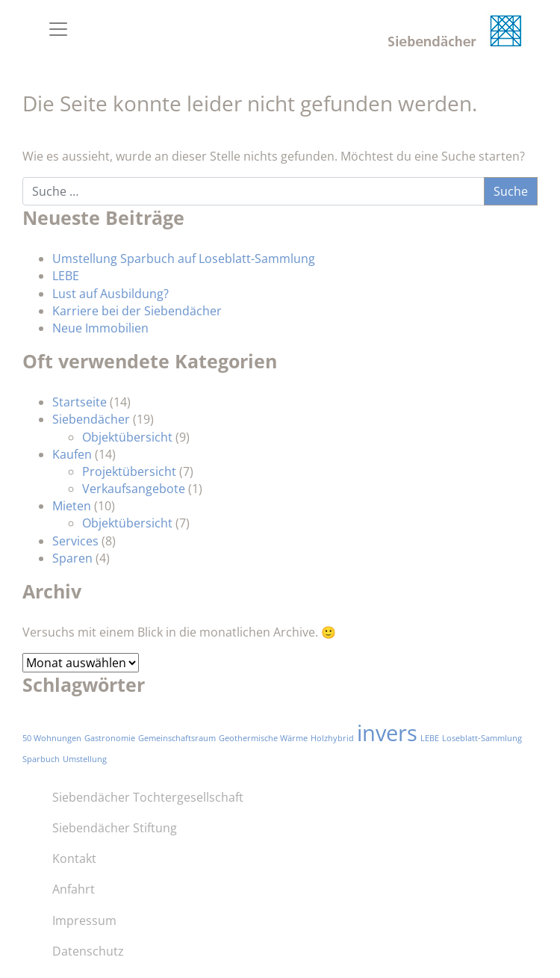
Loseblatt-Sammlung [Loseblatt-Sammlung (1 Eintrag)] (482, 738)
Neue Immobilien (100, 328)
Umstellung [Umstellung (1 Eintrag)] (85, 759)
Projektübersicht (129, 471)
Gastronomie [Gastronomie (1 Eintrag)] (110, 738)
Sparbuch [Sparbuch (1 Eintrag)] (41, 759)
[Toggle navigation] (58, 29)
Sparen (72, 558)
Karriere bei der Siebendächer (137, 311)
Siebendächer (91, 419)
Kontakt (74, 858)
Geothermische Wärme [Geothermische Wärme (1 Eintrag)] (263, 738)
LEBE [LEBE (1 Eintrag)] (430, 738)
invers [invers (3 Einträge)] (387, 733)
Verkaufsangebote (134, 489)
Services (75, 541)
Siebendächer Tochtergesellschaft (148, 797)
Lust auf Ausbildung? (111, 294)
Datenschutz (88, 951)
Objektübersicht (127, 437)
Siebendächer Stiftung (115, 828)
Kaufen (72, 454)
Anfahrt (74, 889)
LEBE (66, 276)
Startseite (80, 402)
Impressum (84, 920)
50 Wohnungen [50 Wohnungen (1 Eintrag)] (52, 738)
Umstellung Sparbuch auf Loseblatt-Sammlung (184, 259)
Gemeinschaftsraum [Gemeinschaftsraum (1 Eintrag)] (177, 738)
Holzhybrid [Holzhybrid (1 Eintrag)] (332, 738)
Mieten (72, 506)
